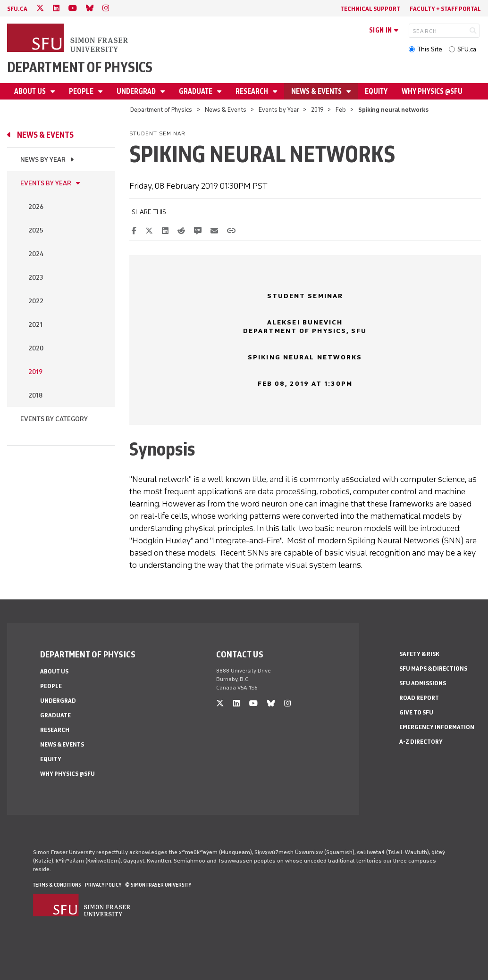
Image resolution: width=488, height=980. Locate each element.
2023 (36, 278)
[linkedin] (56, 8)
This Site (430, 49)
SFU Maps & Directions (433, 669)
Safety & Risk (419, 654)
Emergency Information (437, 727)
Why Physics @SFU (432, 91)
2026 (36, 207)
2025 (36, 230)
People (82, 91)
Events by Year (279, 110)
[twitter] (40, 8)
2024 (36, 254)
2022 (36, 301)
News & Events (317, 91)
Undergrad (137, 91)
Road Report (419, 698)
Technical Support (370, 9)
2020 (36, 348)
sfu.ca (17, 9)
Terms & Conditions (57, 885)
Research (252, 91)
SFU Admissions (423, 683)
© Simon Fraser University (158, 885)
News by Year (43, 160)
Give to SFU (416, 712)
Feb (341, 110)
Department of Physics (80, 67)
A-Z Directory (421, 742)
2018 (35, 395)
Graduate (196, 91)
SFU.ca (467, 49)
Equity (376, 91)
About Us (31, 91)
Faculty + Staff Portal (445, 9)
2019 (317, 110)
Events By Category (54, 419)
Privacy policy (103, 885)
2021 (35, 325)
